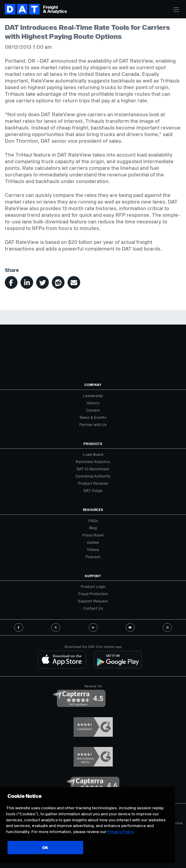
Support (93, 576)
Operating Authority (93, 476)
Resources (93, 510)
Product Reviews (93, 483)
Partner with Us (93, 425)
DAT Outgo (93, 490)
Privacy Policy (120, 832)
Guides (93, 542)
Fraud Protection (93, 594)
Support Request (93, 601)
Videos (93, 549)
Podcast (93, 557)
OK (44, 848)
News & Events (93, 417)
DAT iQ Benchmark (93, 469)
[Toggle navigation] (176, 10)
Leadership (93, 396)
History (93, 403)
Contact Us (93, 608)
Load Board (93, 454)
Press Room (93, 535)
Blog (93, 528)
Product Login (93, 586)
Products (93, 444)
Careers (93, 410)
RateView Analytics (93, 462)
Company (93, 385)
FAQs (93, 521)
